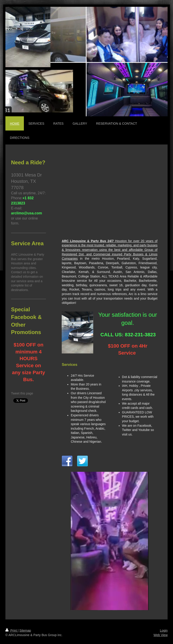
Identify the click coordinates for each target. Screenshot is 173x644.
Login (164, 630)
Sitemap (25, 630)
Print (12, 630)
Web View (160, 635)
